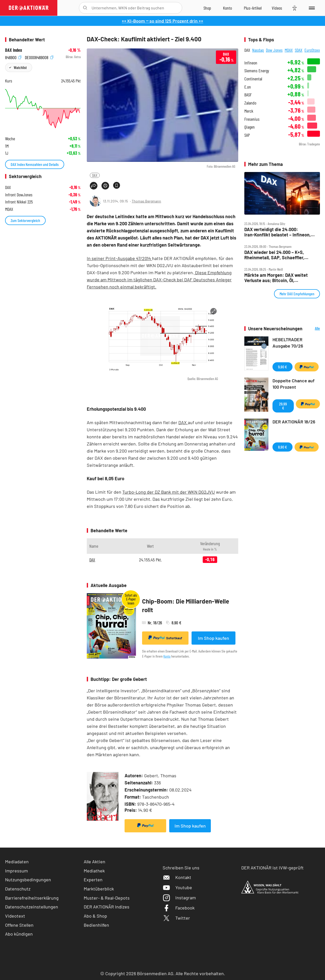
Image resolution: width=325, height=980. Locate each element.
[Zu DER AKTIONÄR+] (253, 8)
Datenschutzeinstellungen (32, 907)
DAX (95, 175)
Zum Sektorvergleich (25, 220)
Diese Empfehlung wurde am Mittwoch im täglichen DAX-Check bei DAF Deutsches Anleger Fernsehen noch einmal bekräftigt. (159, 280)
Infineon (251, 63)
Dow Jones (274, 50)
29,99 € (283, 406)
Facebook (179, 908)
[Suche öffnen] (85, 8)
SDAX (299, 50)
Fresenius (252, 119)
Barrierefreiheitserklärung (32, 898)
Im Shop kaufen (213, 638)
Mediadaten (17, 862)
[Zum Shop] (207, 8)
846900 (13, 57)
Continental (253, 79)
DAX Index (14, 50)
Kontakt (177, 877)
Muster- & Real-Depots (107, 898)
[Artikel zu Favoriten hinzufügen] (117, 185)
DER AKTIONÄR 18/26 (294, 422)
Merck (249, 111)
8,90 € (283, 447)
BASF (248, 95)
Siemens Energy (257, 71)
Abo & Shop (95, 916)
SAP (247, 135)
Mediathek (94, 871)
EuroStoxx (312, 50)
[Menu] (311, 8)
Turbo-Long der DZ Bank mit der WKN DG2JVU (169, 492)
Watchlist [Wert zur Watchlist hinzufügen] (20, 67)
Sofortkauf (165, 638)
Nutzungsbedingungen (28, 880)
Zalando (250, 103)
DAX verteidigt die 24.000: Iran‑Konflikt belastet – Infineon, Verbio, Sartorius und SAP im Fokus (280, 232)
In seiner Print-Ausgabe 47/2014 (119, 258)
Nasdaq (258, 50)
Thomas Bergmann (146, 201)
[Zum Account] (227, 8)
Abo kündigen (19, 934)
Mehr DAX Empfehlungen (297, 294)
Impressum (16, 871)
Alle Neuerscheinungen (312, 329)
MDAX (289, 50)
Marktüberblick (99, 889)
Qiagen (250, 127)
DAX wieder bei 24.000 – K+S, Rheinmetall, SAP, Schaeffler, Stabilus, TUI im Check (274, 255)
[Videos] (277, 8)
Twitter (176, 918)
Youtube (177, 887)
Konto (167, 656)
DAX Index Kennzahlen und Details (35, 164)
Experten (93, 880)
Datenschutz (18, 889)
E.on (248, 87)
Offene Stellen (19, 925)
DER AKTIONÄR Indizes (107, 907)
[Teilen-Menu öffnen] (94, 186)
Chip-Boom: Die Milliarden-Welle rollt (186, 605)
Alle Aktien (95, 862)
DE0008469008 (39, 57)
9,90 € (283, 367)
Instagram (179, 898)
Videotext (15, 916)
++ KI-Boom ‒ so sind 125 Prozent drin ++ (162, 21)
